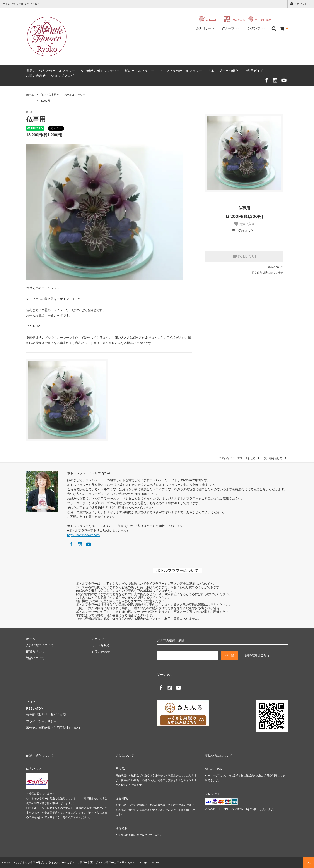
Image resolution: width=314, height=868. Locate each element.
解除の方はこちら (257, 655)
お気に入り (244, 224)
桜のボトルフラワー (140, 71)
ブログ (31, 702)
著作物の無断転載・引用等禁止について (54, 728)
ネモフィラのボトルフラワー (181, 71)
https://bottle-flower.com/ (84, 535)
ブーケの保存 (229, 71)
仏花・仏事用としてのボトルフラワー (63, 95)
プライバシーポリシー (41, 721)
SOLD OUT (244, 256)
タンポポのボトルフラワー (100, 71)
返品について (275, 267)
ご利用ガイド (254, 71)
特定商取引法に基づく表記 (268, 273)
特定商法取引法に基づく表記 (46, 715)
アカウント (301, 4)
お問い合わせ (36, 76)
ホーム (30, 95)
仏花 (211, 71)
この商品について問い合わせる (240, 458)
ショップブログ (62, 76)
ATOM (39, 708)
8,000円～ (47, 101)
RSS (29, 708)
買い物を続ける (276, 458)
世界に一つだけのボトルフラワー (51, 71)
